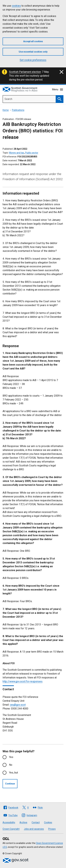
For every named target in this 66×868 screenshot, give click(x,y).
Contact (36, 822)
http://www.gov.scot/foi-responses (23, 681)
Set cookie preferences (33, 60)
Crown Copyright (11, 829)
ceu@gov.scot (18, 705)
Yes (11, 757)
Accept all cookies (33, 41)
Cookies (48, 822)
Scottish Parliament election (25, 72)
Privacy (52, 829)
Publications (18, 110)
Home (6, 110)
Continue (10, 784)
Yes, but (13, 773)
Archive (23, 822)
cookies (16, 6)
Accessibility (9, 822)
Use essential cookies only (33, 52)
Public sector (32, 153)
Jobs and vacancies (34, 829)
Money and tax (17, 153)
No (11, 765)
